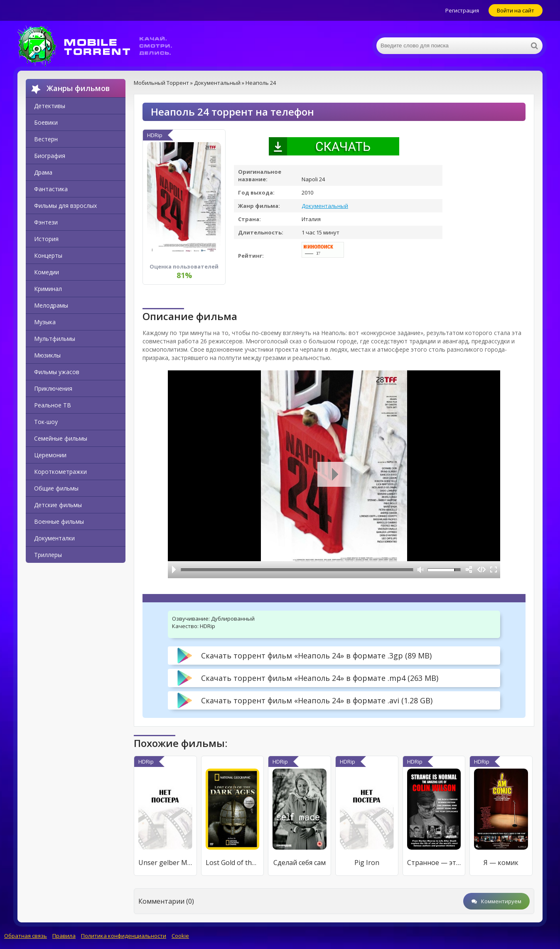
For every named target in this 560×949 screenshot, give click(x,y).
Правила (64, 936)
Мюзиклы (47, 355)
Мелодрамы (51, 305)
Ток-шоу (46, 422)
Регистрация (462, 10)
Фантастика (51, 189)
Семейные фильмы (61, 438)
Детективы (50, 106)
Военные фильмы (59, 521)
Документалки (54, 538)
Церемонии (50, 455)
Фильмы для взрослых (65, 206)
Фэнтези (46, 222)
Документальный (325, 206)
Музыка (45, 322)
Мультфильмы (55, 339)
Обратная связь (26, 936)
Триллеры (48, 555)
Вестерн (46, 139)
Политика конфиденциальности (124, 936)
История (46, 239)
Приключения (53, 388)
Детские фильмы (58, 505)
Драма (43, 172)
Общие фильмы (56, 488)
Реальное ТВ (53, 405)
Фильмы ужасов (57, 372)
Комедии (47, 272)
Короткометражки (60, 472)
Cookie (180, 936)
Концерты (48, 255)
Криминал (48, 289)
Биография (50, 156)
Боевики (46, 122)
